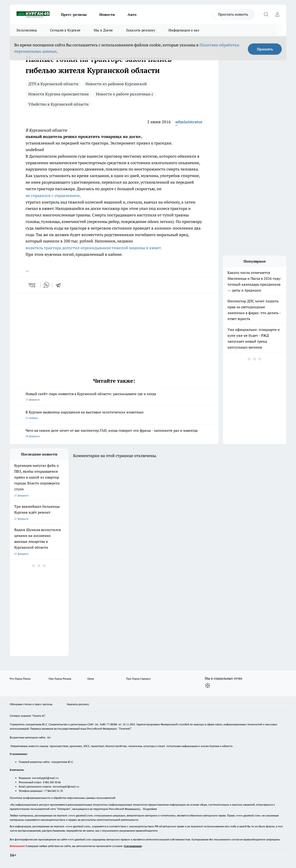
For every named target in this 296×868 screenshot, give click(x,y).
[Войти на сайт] (277, 14)
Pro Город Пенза (20, 679)
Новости (107, 14)
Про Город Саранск (138, 679)
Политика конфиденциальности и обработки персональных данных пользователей (63, 798)
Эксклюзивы (27, 30)
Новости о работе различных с (125, 94)
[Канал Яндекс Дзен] (208, 686)
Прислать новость (233, 14)
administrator (189, 122)
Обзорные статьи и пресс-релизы (31, 704)
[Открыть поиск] (266, 14)
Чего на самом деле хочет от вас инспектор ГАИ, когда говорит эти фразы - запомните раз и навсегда (114, 434)
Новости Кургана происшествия (59, 94)
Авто (132, 14)
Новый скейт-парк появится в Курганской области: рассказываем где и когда (114, 397)
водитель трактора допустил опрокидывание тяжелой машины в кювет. (94, 248)
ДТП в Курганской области (53, 84)
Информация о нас (184, 30)
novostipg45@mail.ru (45, 778)
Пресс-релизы (74, 14)
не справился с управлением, (53, 196)
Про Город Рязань (60, 679)
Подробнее (150, 809)
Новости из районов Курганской (116, 84)
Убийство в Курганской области (58, 104)
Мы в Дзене (103, 30)
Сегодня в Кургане (65, 30)
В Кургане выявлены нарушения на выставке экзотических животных (114, 415)
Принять (265, 49)
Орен (91, 679)
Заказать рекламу (141, 30)
